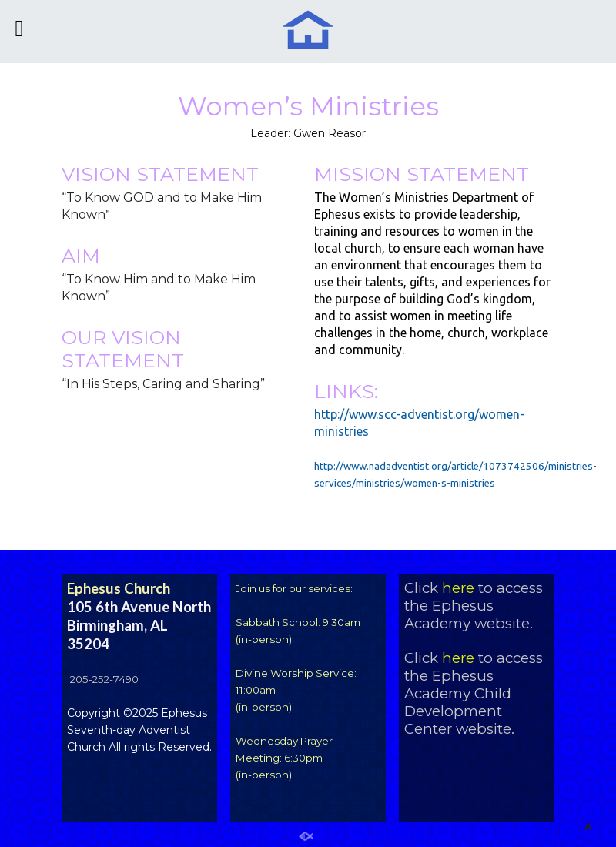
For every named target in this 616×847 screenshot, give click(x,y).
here (458, 588)
